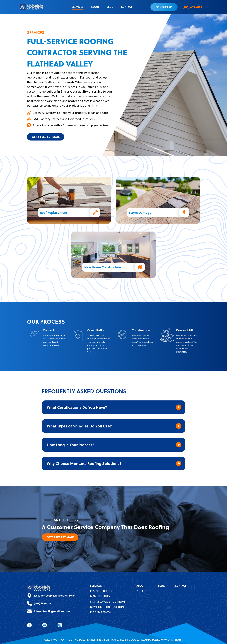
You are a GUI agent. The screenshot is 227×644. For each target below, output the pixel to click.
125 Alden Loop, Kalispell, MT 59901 (55, 596)
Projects (142, 591)
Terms (177, 640)
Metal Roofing (100, 597)
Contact (127, 7)
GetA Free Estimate (61, 537)
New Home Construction (107, 607)
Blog (110, 7)
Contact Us (164, 7)
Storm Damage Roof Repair (108, 602)
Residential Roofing (104, 591)
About (95, 7)
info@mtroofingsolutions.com (52, 611)
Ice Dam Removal (101, 612)
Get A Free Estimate (46, 137)
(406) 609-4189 (192, 7)
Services (78, 7)
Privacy (166, 640)
